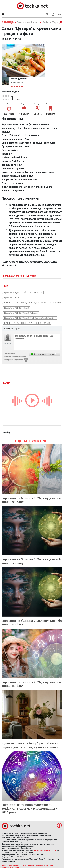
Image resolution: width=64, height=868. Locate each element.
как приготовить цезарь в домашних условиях (33, 303)
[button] (53, 14)
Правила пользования (10, 865)
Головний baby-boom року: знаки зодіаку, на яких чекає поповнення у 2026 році (30, 808)
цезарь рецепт (13, 293)
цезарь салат (35, 293)
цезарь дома (12, 298)
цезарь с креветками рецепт (21, 313)
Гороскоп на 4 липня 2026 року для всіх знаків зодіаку (32, 684)
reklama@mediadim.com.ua (45, 850)
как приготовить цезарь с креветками (27, 323)
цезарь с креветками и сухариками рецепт (30, 318)
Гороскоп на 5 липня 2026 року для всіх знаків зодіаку (32, 561)
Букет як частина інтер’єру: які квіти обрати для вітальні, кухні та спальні (30, 745)
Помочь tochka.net (28, 22)
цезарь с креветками (17, 308)
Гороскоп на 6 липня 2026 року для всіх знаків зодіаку (32, 500)
